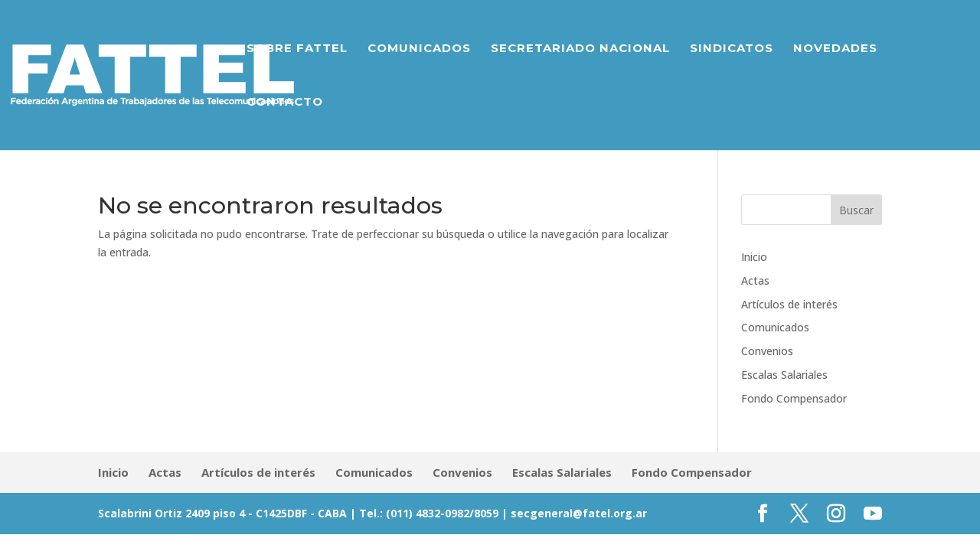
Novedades (835, 49)
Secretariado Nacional (580, 49)
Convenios (767, 351)
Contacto (285, 103)
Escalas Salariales (784, 375)
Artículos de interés (789, 304)
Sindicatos (732, 49)
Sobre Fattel (297, 49)
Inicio (754, 257)
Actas (755, 280)
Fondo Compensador (794, 398)
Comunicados (419, 49)
